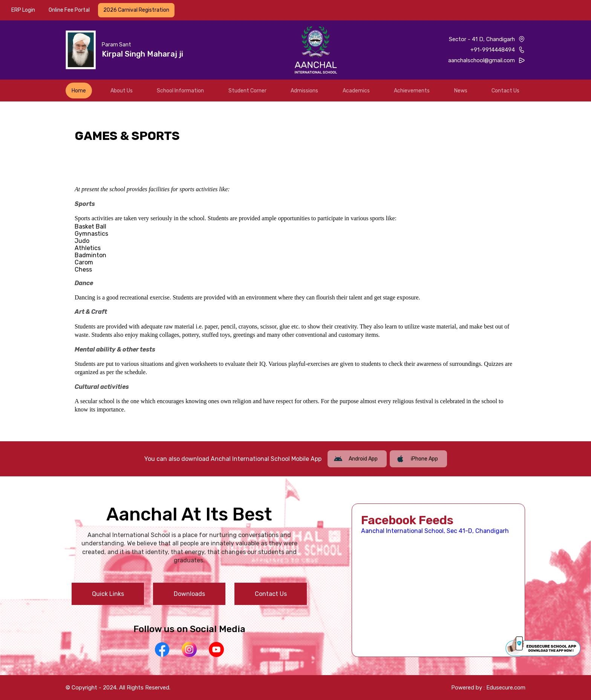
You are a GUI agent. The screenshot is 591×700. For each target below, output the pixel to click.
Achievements (412, 91)
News (461, 91)
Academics (356, 91)
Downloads (189, 594)
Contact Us (505, 91)
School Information (180, 91)
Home (79, 91)
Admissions (304, 91)
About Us (122, 91)
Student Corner (247, 91)
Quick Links (108, 594)
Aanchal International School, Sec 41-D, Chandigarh (435, 531)
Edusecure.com (506, 688)
